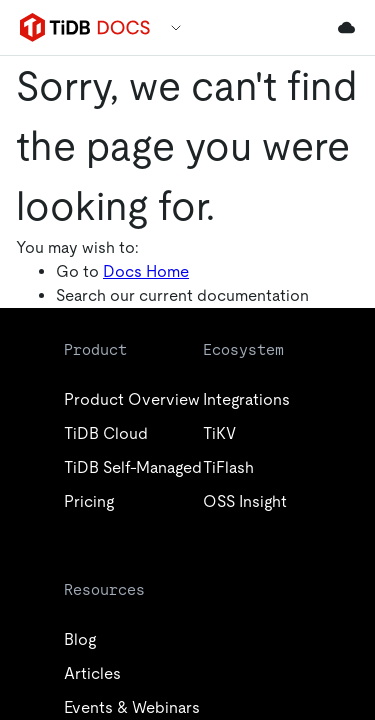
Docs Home (146, 271)
